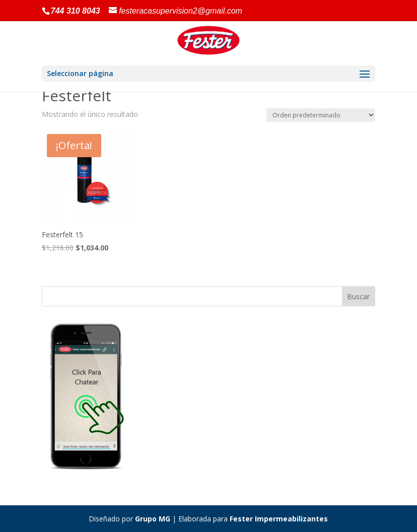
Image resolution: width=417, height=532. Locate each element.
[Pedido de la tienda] (321, 115)
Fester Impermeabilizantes (279, 519)
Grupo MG (153, 519)
